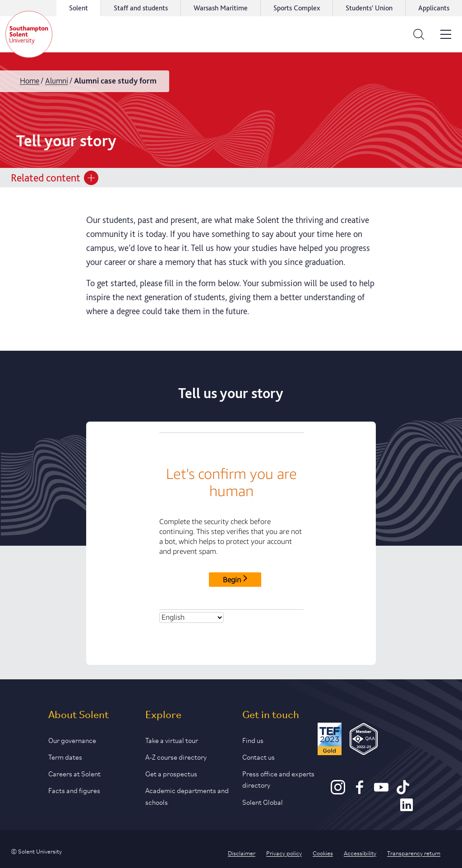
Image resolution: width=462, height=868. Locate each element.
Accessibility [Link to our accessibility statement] (360, 853)
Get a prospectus (171, 773)
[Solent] (29, 34)
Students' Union (369, 8)
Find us (253, 740)
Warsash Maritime (221, 8)
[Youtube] (381, 791)
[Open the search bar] (419, 34)
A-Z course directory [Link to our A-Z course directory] (176, 756)
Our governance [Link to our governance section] (72, 740)
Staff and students (141, 8)
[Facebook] (360, 791)
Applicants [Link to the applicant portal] (434, 8)
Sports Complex (297, 8)
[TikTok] (403, 791)
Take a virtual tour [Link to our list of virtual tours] (172, 740)
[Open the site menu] (446, 34)
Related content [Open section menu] (55, 178)
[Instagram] (338, 791)
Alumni (57, 81)
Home (30, 81)
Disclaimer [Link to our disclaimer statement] (242, 853)
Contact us (259, 756)
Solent (79, 8)
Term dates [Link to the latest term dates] (65, 756)
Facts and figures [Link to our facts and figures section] (74, 790)
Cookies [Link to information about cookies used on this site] (323, 853)
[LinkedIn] (407, 809)
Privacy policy (284, 853)
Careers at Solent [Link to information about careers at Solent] (74, 773)
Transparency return (414, 853)
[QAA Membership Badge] (364, 740)
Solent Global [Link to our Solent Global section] (263, 801)
